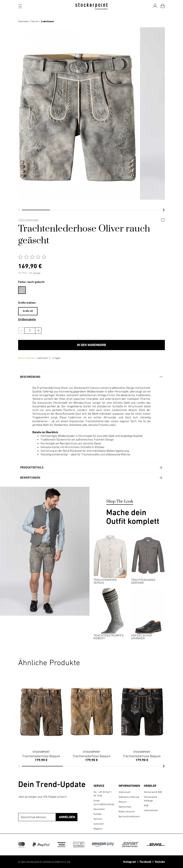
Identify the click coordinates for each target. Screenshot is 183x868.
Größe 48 (28, 311)
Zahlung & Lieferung (129, 797)
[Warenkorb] (163, 6)
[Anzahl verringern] (21, 331)
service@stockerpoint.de (107, 804)
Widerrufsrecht (127, 812)
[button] (19, 210)
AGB (146, 805)
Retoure (123, 802)
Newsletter (99, 809)
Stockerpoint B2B (153, 792)
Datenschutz (125, 807)
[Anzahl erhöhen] (38, 331)
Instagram (130, 862)
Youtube (159, 862)
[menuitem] (24, 289)
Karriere (98, 819)
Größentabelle (27, 319)
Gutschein (99, 824)
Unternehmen (151, 810)
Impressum (125, 792)
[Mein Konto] (155, 6)
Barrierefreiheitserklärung (132, 816)
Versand (37, 273)
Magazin (98, 829)
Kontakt (98, 814)
